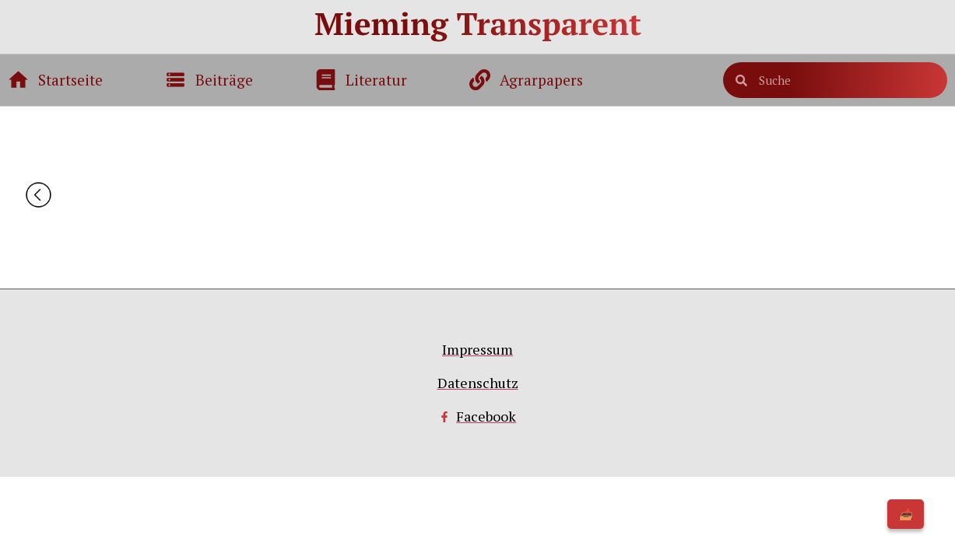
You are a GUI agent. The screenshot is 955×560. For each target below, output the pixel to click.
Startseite (70, 80)
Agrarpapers (541, 80)
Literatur (376, 80)
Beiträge (224, 80)
